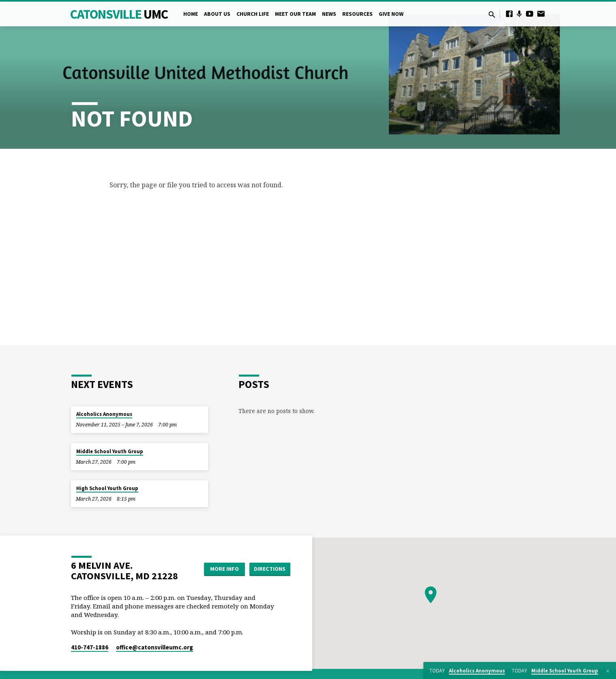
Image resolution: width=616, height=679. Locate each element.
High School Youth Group (107, 488)
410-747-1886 (90, 647)
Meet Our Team (295, 14)
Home (191, 14)
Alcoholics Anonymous (104, 414)
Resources (357, 14)
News (329, 14)
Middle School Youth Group (110, 451)
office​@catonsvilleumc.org (155, 647)
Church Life (253, 14)
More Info (224, 569)
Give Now (391, 14)
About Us (217, 14)
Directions (270, 569)
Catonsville (119, 14)
